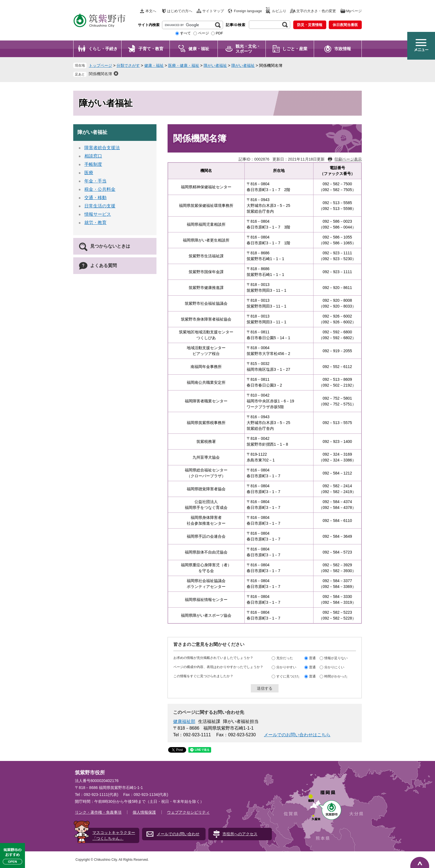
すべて (185, 33)
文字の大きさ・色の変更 (316, 11)
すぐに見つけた (288, 676)
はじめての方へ (180, 11)
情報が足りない (336, 658)
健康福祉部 (184, 721)
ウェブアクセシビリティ (188, 812)
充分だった (285, 658)
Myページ (354, 11)
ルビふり (279, 11)
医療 (89, 173)
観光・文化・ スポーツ (248, 49)
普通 (312, 658)
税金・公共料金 (100, 189)
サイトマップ (213, 11)
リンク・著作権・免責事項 (98, 812)
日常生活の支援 (100, 206)
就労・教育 (95, 223)
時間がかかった (336, 676)
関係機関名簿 (100, 74)
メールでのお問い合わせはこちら (297, 735)
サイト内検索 (149, 25)
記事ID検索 (236, 25)
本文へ (151, 11)
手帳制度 (93, 164)
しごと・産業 (295, 49)
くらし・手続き (103, 49)
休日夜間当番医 (345, 25)
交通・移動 (95, 198)
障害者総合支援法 (102, 148)
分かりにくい (334, 667)
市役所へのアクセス (240, 834)
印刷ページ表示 (348, 159)
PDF (219, 33)
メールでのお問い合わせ (178, 834)
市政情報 (343, 49)
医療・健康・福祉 (184, 65)
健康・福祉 (199, 49)
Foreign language (248, 11)
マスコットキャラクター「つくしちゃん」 (114, 835)
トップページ (100, 65)
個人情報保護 (144, 812)
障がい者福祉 (215, 65)
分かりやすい (286, 667)
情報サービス (98, 214)
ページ (203, 33)
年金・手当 (95, 181)
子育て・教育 (151, 49)
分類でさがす (128, 65)
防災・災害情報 (310, 25)
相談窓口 (93, 156)
